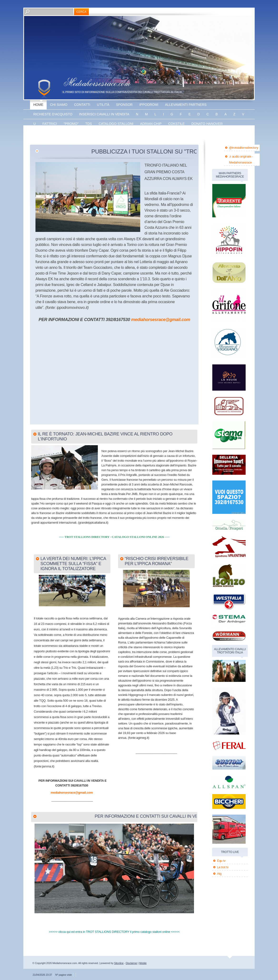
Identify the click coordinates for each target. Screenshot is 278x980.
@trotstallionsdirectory (244, 148)
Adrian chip (151, 124)
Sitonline (119, 963)
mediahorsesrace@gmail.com (161, 320)
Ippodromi (149, 105)
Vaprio (101, 133)
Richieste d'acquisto (53, 114)
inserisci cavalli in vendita (104, 114)
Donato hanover (207, 124)
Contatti (82, 105)
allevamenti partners (186, 105)
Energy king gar (49, 133)
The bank (79, 133)
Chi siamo (59, 105)
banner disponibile (131, 133)
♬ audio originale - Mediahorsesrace (241, 159)
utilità (103, 105)
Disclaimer (132, 963)
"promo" (71, 124)
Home (38, 105)
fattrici (50, 124)
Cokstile (176, 124)
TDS (89, 124)
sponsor (124, 105)
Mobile (143, 963)
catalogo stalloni (116, 124)
